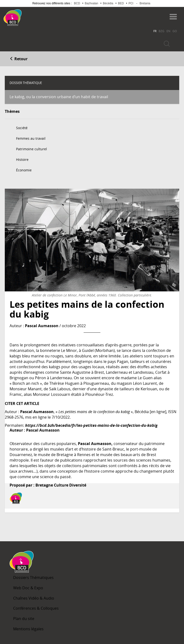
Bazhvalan (92, 3)
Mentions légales (28, 629)
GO (175, 31)
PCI (131, 3)
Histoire (22, 159)
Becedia (40, 15)
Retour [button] (19, 59)
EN (168, 31)
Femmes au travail (31, 138)
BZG (161, 31)
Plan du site (24, 619)
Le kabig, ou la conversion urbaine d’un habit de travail (59, 97)
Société (22, 128)
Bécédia (108, 3)
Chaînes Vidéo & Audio (34, 598)
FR (155, 31)
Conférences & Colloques (36, 608)
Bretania (145, 3)
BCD (77, 3)
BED (121, 3)
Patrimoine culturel (32, 149)
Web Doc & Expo (28, 588)
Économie (24, 170)
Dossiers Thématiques (33, 578)
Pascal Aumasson (42, 326)
